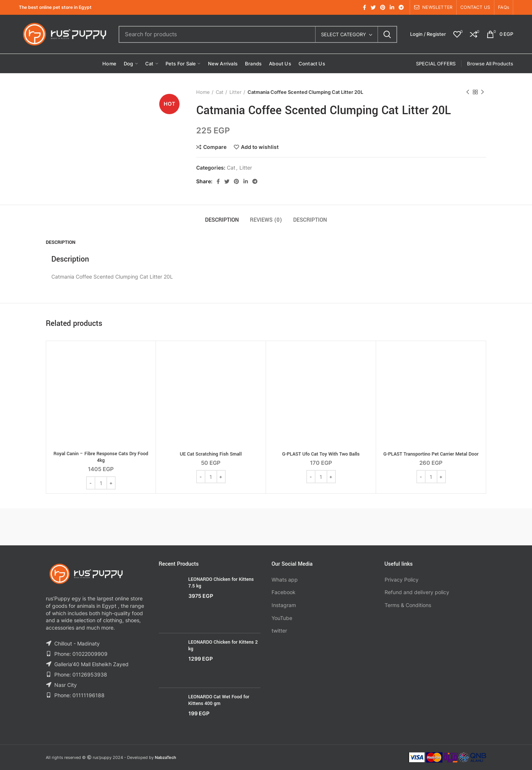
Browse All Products (490, 64)
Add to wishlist (260, 147)
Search (387, 34)
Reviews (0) (266, 220)
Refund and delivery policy (417, 592)
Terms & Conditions (408, 605)
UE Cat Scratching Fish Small (211, 454)
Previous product (468, 92)
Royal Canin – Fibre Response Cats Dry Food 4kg (101, 457)
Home (203, 92)
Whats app (285, 580)
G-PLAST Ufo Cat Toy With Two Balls (321, 454)
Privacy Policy (402, 580)
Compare (215, 147)
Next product (482, 92)
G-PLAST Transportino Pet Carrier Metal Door (431, 454)
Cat (220, 92)
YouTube (282, 618)
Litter (236, 92)
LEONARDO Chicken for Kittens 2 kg (223, 645)
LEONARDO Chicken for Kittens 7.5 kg (221, 583)
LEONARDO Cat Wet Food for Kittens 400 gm (219, 700)
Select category (344, 34)
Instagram (284, 605)
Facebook (284, 592)
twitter (279, 631)
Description (222, 220)
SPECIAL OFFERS (436, 64)
